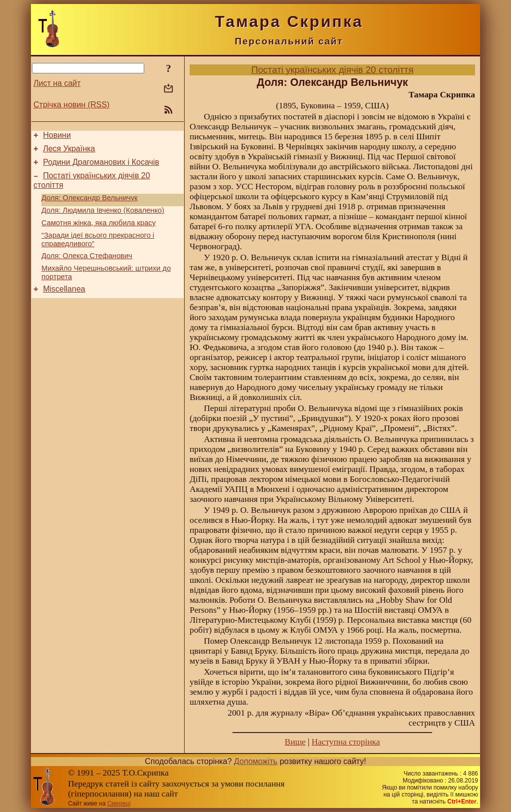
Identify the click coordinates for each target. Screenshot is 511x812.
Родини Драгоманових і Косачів (101, 167)
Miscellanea (64, 305)
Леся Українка (69, 152)
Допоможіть (256, 761)
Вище (295, 742)
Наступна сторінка (346, 742)
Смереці (119, 804)
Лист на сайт (57, 83)
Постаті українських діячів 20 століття (332, 70)
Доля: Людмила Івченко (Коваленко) (103, 219)
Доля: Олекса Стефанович (87, 269)
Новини (57, 137)
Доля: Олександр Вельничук (90, 205)
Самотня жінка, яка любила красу (99, 233)
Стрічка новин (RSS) (71, 105)
